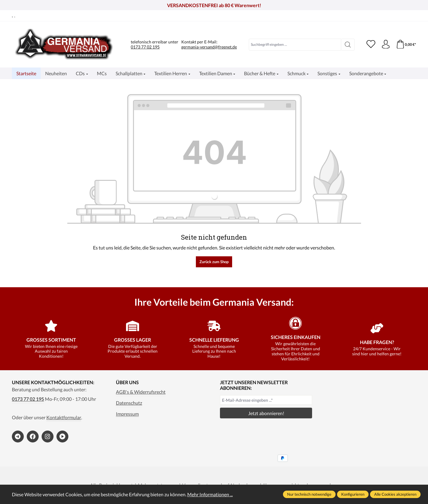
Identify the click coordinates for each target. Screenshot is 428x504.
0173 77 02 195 (145, 47)
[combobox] (295, 45)
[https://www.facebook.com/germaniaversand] (33, 437)
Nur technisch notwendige (309, 494)
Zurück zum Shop (214, 262)
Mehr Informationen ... (210, 494)
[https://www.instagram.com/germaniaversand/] (48, 437)
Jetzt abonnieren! (266, 413)
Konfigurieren (353, 494)
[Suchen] (348, 45)
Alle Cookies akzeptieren (395, 494)
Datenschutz (129, 403)
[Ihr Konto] (385, 45)
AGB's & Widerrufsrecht (141, 392)
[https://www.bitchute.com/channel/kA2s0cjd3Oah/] (62, 437)
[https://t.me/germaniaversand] (18, 437)
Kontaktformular (64, 417)
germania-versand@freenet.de (209, 47)
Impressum (127, 414)
